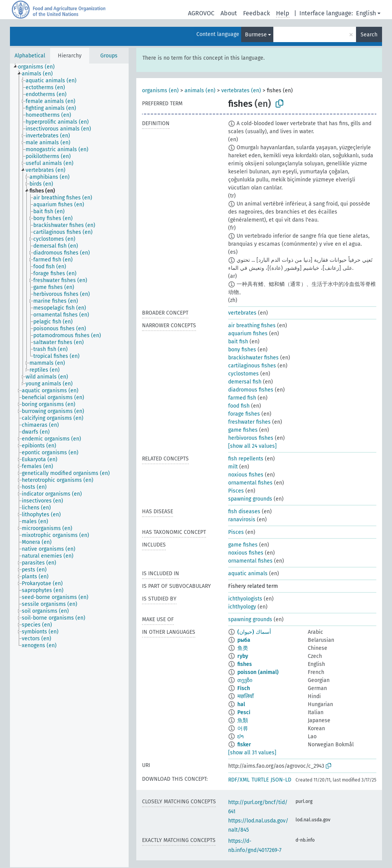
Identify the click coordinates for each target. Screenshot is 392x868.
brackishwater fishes (253, 358)
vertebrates (242, 313)
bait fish (238, 342)
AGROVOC (201, 13)
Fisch (244, 688)
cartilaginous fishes (252, 366)
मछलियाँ (246, 696)
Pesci (244, 712)
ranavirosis (242, 520)
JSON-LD (281, 780)
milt (233, 467)
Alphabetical (30, 56)
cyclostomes (243, 374)
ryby (243, 656)
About (229, 13)
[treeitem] (40, 67)
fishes (245, 664)
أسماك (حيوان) (254, 632)
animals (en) (200, 91)
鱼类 (243, 648)
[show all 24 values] (252, 446)
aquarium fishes (248, 334)
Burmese (256, 35)
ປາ (241, 737)
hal (241, 704)
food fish (239, 406)
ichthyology (242, 607)
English (366, 13)
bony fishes (242, 350)
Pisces (236, 491)
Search (369, 35)
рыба (244, 640)
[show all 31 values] (252, 753)
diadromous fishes (251, 390)
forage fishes (244, 414)
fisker (244, 745)
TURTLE (260, 780)
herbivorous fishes (251, 438)
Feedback (256, 13)
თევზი (245, 680)
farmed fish (242, 398)
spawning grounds (250, 499)
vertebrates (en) (241, 91)
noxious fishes (246, 475)
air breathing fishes (252, 325)
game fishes (243, 430)
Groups (109, 56)
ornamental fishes (250, 483)
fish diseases (244, 511)
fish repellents (246, 459)
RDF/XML (239, 780)
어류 (243, 728)
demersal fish (245, 382)
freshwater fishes (249, 422)
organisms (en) (160, 91)
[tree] (69, 465)
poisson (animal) (258, 672)
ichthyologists (245, 599)
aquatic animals (248, 573)
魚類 (243, 720)
